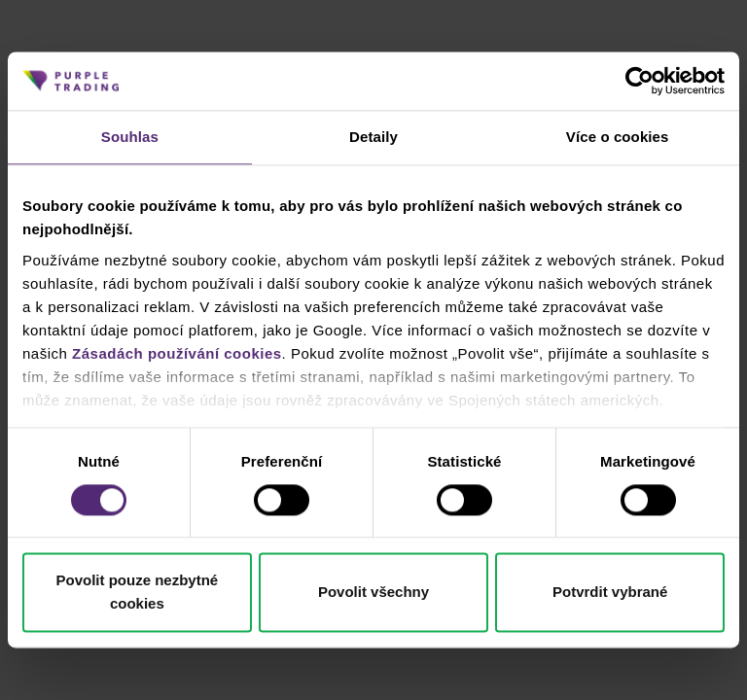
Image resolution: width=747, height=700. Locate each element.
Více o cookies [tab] (618, 137)
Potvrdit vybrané (610, 593)
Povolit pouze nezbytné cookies (137, 593)
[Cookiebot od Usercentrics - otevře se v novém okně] (640, 81)
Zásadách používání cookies (177, 353)
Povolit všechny (373, 593)
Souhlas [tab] (130, 137)
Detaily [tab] (373, 137)
